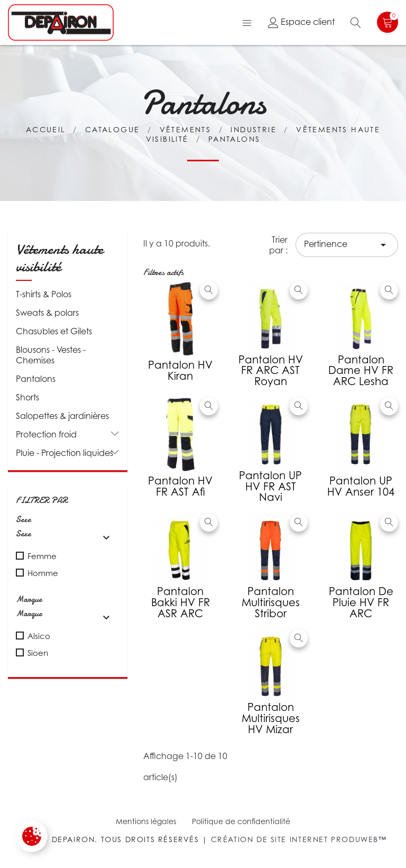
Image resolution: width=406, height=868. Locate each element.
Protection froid (46, 434)
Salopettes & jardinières (62, 416)
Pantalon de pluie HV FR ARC (361, 602)
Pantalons (36, 379)
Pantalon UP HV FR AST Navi (270, 487)
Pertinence (347, 245)
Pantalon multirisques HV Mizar (271, 718)
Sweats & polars (47, 313)
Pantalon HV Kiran (180, 371)
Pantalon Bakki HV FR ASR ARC (181, 602)
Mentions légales (146, 821)
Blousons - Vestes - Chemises (51, 355)
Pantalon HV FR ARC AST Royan (271, 371)
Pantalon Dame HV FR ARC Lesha (361, 371)
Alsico (39, 636)
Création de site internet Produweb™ (299, 839)
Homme (43, 573)
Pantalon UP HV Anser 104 (361, 486)
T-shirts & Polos (44, 294)
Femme (42, 556)
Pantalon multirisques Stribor (271, 602)
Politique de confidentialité (241, 821)
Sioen (38, 653)
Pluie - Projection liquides (64, 453)
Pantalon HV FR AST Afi (180, 486)
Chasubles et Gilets (54, 331)
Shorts (27, 397)
